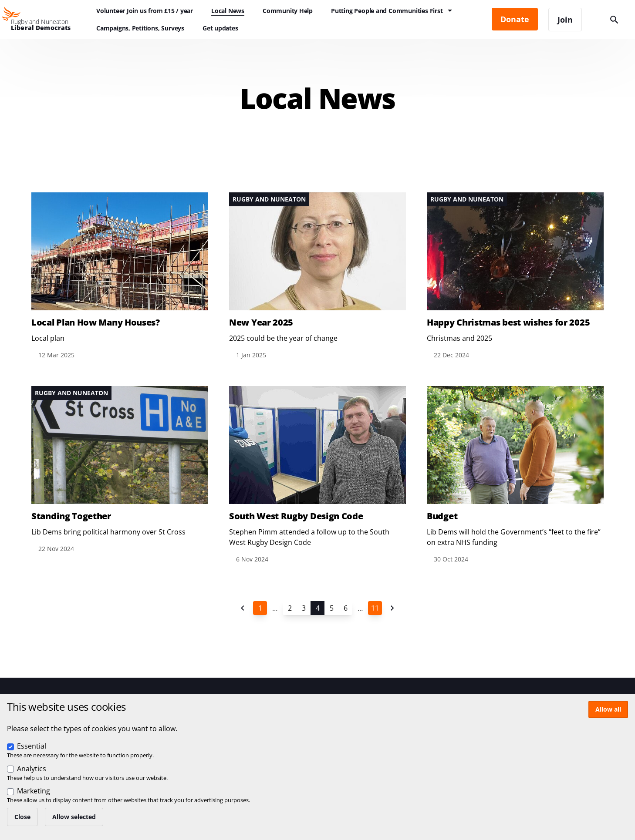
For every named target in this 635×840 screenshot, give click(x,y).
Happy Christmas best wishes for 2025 (508, 323)
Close (22, 817)
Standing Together (71, 516)
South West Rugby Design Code (296, 516)
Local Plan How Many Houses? (96, 323)
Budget (442, 516)
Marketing (34, 791)
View (120, 276)
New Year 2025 (261, 323)
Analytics (32, 769)
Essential (32, 746)
